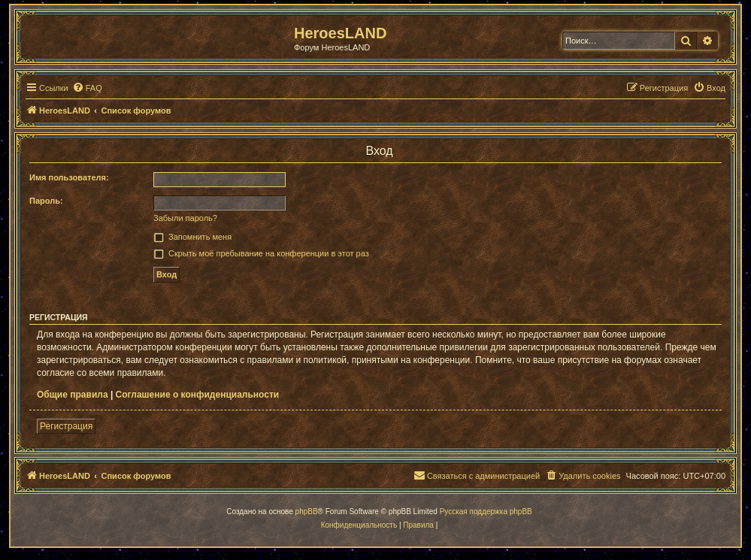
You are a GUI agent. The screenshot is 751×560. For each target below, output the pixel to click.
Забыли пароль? (185, 218)
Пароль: (46, 201)
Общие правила (73, 395)
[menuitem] (87, 88)
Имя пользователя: (69, 177)
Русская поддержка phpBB (486, 512)
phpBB (307, 512)
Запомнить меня (200, 237)
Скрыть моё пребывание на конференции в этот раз (269, 253)
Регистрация (66, 426)
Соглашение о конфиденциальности (198, 395)
